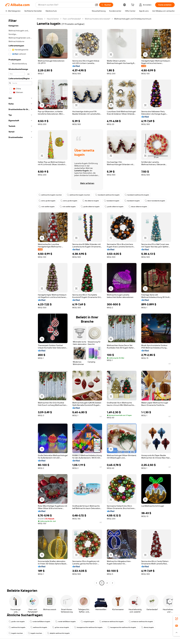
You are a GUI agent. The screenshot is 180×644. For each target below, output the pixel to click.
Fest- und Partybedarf (72, 19)
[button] (96, 5)
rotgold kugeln (87, 622)
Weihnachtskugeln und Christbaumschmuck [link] (133, 19)
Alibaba (40, 19)
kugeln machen (16, 633)
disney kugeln (147, 627)
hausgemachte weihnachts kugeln (88, 627)
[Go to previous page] (96, 583)
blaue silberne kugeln (138, 207)
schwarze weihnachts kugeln (111, 622)
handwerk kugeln (112, 201)
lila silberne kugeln (91, 201)
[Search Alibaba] (65, 5)
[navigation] (20, 301)
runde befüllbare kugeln (40, 622)
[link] (177, 619)
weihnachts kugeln (17, 627)
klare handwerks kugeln (155, 201)
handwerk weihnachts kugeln (107, 195)
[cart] (133, 5)
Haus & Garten (53, 19)
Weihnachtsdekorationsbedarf (98, 19)
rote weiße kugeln (47, 207)
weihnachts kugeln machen (50, 195)
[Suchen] (106, 5)
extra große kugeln (47, 201)
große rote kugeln (17, 622)
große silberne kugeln (90, 207)
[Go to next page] (112, 583)
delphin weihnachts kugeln (58, 633)
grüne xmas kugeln (61, 627)
